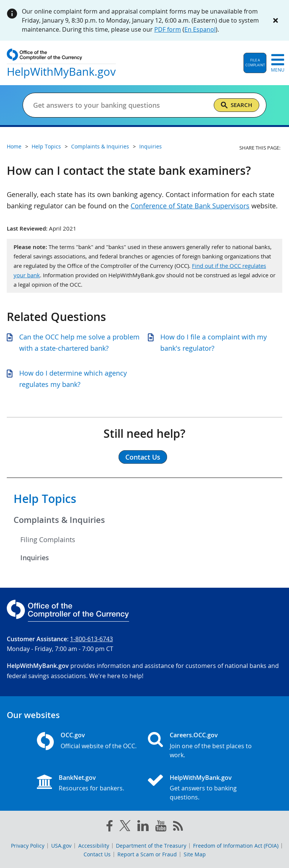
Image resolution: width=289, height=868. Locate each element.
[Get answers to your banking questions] (120, 105)
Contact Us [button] (143, 457)
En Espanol (200, 29)
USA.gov (61, 846)
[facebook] (110, 827)
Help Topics (45, 499)
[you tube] (161, 827)
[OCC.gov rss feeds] (178, 827)
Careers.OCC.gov (194, 735)
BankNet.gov (77, 778)
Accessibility (94, 846)
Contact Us (97, 854)
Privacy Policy (28, 846)
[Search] (237, 105)
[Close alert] (275, 20)
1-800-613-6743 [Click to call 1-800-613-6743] (91, 639)
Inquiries (35, 558)
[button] (255, 63)
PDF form (168, 29)
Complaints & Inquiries (59, 520)
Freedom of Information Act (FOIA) (236, 846)
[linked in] (143, 827)
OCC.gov (73, 735)
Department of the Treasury (151, 846)
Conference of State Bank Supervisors (190, 206)
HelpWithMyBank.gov (201, 778)
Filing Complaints (48, 539)
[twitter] (125, 827)
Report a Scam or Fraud (147, 854)
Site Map (195, 854)
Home (14, 146)
